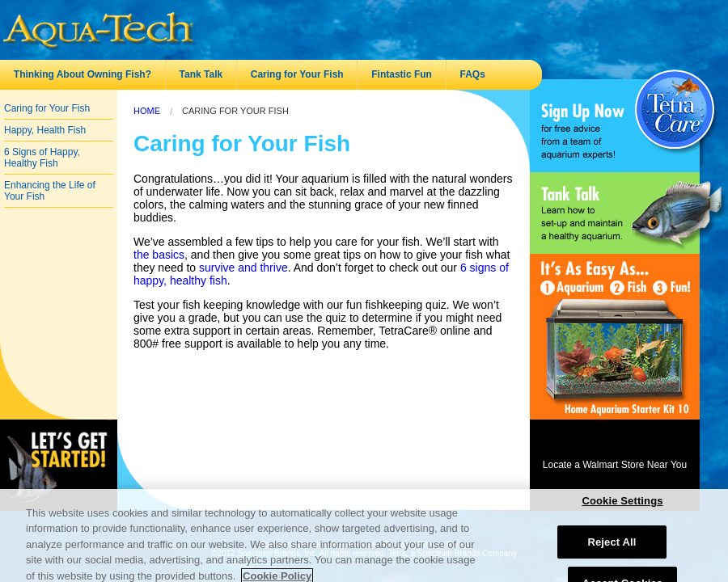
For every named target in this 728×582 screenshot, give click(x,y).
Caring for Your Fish (297, 74)
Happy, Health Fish (45, 130)
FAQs (473, 74)
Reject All (612, 548)
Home (147, 111)
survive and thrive (243, 268)
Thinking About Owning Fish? (83, 74)
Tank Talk (201, 74)
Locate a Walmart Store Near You (615, 465)
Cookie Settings (622, 506)
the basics (159, 255)
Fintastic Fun (402, 74)
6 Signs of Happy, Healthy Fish (42, 158)
